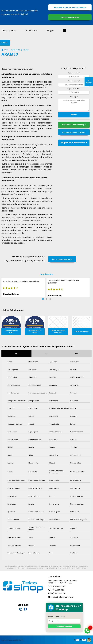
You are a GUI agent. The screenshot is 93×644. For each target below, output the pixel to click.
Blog (49, 30)
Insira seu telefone (56, 617)
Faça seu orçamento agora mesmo (70, 7)
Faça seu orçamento (70, 17)
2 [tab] (46, 299)
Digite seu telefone (74, 89)
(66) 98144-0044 (57, 586)
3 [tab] (50, 299)
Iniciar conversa (64, 626)
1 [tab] (43, 299)
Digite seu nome (74, 73)
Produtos (31, 30)
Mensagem (74, 97)
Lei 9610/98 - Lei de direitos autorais (74, 568)
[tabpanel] (23, 287)
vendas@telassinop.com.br (61, 597)
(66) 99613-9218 (56, 590)
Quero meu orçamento (62, 259)
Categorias (15, 50)
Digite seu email (74, 81)
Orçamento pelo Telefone (74, 132)
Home (6, 50)
